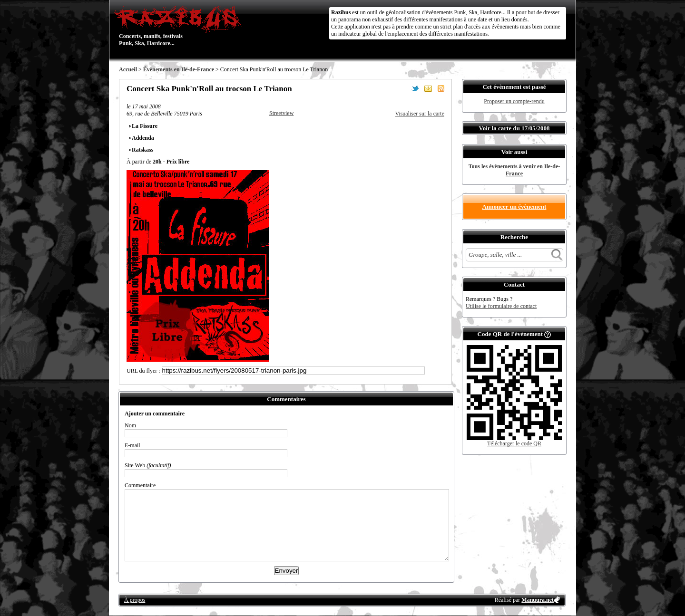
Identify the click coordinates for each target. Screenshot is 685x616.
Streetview (281, 113)
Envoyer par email (428, 88)
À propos (135, 600)
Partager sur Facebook (402, 88)
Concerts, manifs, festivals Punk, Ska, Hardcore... (181, 26)
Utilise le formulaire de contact (501, 306)
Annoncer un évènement (514, 207)
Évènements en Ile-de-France (179, 69)
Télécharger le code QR (514, 443)
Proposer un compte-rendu (514, 101)
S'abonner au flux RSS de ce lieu (441, 88)
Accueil (128, 69)
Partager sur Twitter (415, 88)
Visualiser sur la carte (420, 114)
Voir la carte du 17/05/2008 (514, 128)
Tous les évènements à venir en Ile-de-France (514, 170)
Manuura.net (538, 600)
